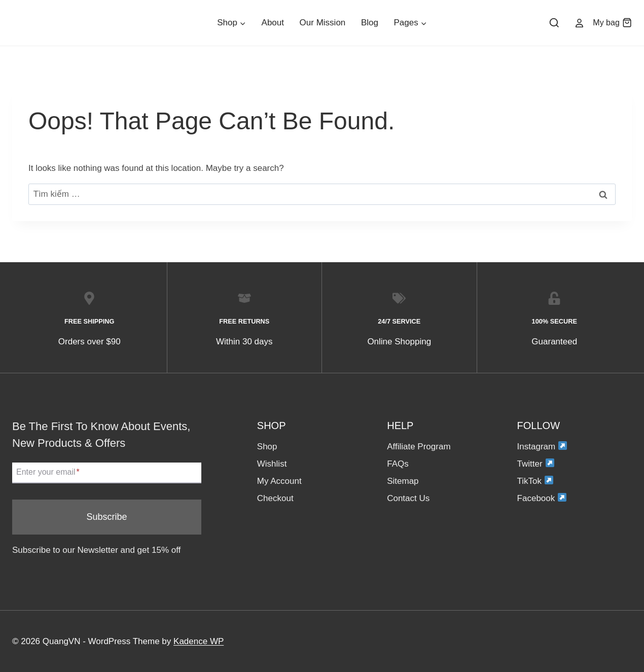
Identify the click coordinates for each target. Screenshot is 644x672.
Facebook (542, 498)
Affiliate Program (419, 447)
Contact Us (408, 498)
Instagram (542, 446)
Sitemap (403, 481)
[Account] (579, 23)
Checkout (275, 498)
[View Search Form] (554, 23)
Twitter (536, 463)
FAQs (398, 464)
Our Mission (323, 23)
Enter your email (48, 472)
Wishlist (272, 464)
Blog (370, 23)
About (273, 23)
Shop (267, 447)
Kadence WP (199, 641)
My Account (279, 481)
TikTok (535, 481)
